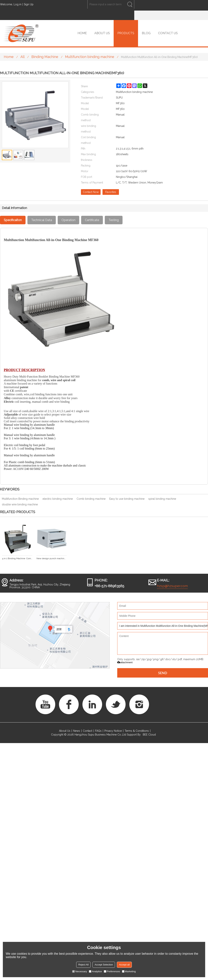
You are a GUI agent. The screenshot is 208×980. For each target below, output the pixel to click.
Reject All (83, 965)
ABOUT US (102, 33)
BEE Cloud (149, 735)
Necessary (80, 971)
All (23, 57)
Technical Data (42, 220)
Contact (88, 731)
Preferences (112, 971)
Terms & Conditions (137, 731)
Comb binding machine (91, 499)
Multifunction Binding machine (20, 499)
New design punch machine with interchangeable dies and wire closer (52, 558)
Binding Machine (45, 57)
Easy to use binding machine (127, 499)
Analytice (95, 971)
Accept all (124, 965)
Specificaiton (13, 220)
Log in (17, 4)
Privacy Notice (113, 731)
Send (163, 673)
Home (9, 57)
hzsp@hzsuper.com (172, 586)
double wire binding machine (20, 504)
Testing (114, 220)
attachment (125, 662)
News (77, 731)
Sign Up (29, 4)
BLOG (146, 33)
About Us (65, 731)
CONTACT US (168, 33)
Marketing (129, 971)
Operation (68, 220)
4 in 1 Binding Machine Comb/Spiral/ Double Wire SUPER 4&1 (17, 558)
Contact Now (91, 192)
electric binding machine (58, 499)
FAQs (98, 731)
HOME (82, 33)
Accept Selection (104, 965)
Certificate (92, 220)
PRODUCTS (126, 33)
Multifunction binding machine (90, 57)
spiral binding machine (162, 499)
